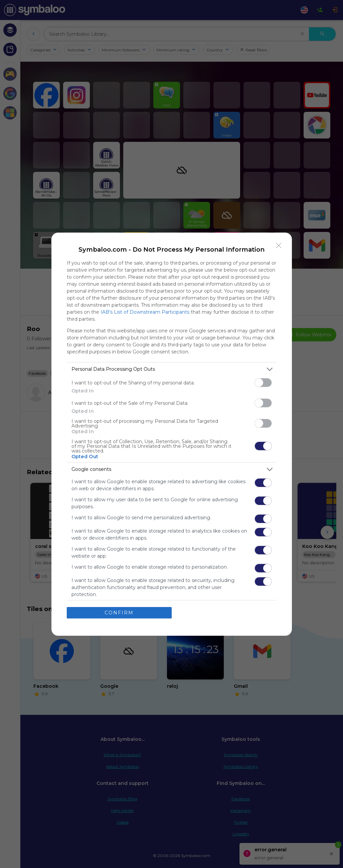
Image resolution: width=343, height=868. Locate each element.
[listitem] (172, 369)
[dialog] (172, 434)
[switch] (263, 383)
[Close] (279, 246)
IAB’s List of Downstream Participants (145, 312)
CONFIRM (119, 613)
